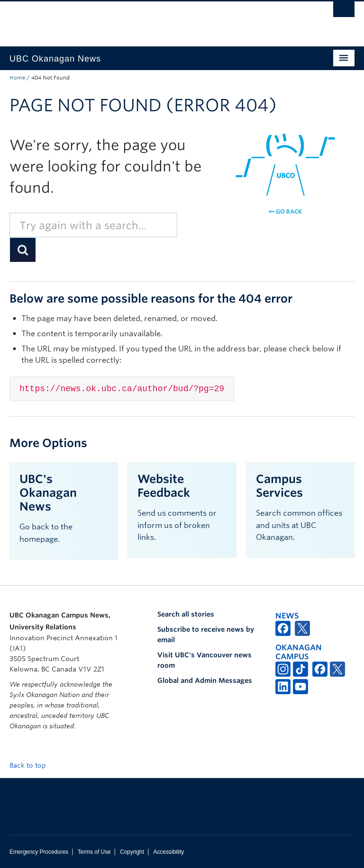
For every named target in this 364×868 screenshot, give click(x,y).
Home (17, 78)
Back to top (32, 765)
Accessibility (168, 852)
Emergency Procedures (39, 852)
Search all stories (186, 614)
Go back (285, 211)
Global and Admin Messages (205, 680)
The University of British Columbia (156, 19)
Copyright (132, 852)
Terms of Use (94, 852)
